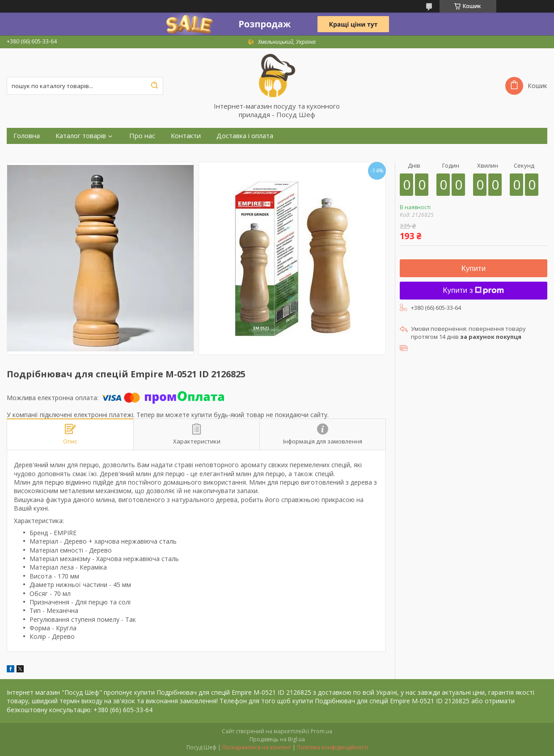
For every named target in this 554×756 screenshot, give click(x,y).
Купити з (474, 290)
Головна (27, 136)
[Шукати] (154, 86)
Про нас (142, 136)
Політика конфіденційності (332, 747)
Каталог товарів (81, 136)
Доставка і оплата (245, 136)
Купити (474, 268)
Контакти (186, 136)
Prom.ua (321, 731)
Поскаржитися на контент (257, 747)
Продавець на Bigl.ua (277, 739)
